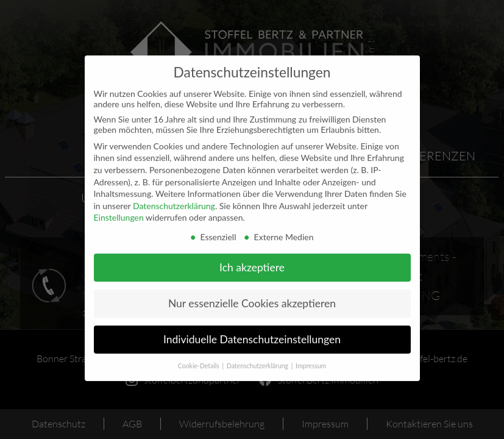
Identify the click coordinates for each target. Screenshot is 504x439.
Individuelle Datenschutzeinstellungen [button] (252, 331)
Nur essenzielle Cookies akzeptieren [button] (252, 295)
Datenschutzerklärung (174, 197)
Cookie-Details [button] (200, 357)
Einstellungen (119, 209)
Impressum (311, 357)
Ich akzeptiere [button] (252, 259)
